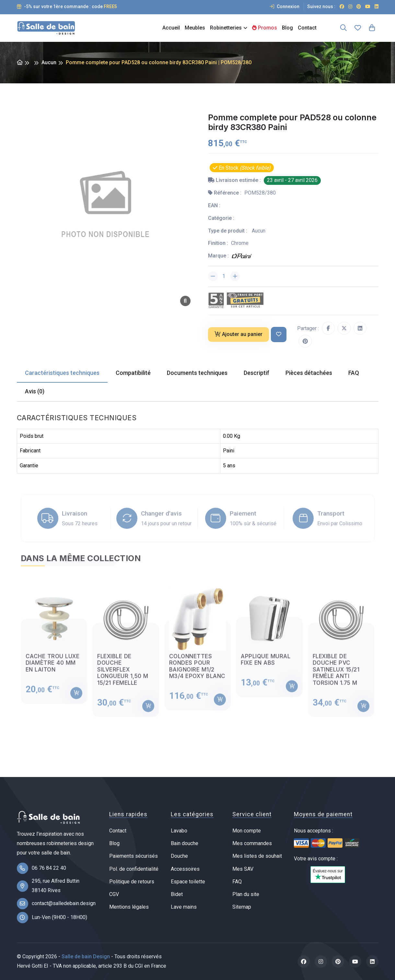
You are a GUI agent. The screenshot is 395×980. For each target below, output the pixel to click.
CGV (114, 894)
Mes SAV (243, 869)
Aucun (49, 62)
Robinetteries (226, 28)
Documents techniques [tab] (197, 373)
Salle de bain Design (86, 956)
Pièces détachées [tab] (309, 373)
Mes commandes (252, 843)
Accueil (171, 28)
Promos (265, 28)
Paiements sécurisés (134, 856)
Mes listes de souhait (257, 856)
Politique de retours (132, 882)
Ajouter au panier (238, 334)
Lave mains (184, 907)
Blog (287, 28)
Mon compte (247, 831)
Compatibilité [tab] (133, 373)
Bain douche (185, 843)
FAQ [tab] (354, 373)
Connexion (285, 6)
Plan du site (246, 894)
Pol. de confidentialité (134, 869)
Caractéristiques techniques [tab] (62, 373)
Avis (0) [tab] (35, 391)
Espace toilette (188, 882)
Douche (179, 856)
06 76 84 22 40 (49, 868)
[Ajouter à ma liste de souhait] (279, 335)
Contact (307, 28)
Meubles (195, 28)
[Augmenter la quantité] (235, 276)
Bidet (177, 894)
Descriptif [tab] (256, 373)
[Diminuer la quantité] (213, 276)
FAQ (237, 882)
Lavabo (179, 831)
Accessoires (185, 869)
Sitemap (242, 907)
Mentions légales (129, 907)
